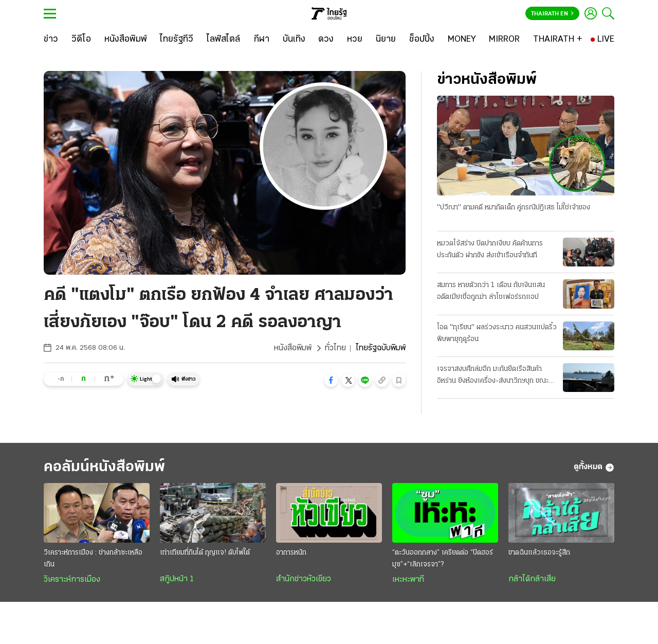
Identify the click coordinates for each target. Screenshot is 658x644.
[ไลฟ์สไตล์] (223, 40)
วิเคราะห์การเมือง (72, 580)
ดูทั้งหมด (594, 468)
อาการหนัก (291, 553)
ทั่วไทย (335, 348)
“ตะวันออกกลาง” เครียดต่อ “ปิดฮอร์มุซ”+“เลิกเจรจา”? (443, 559)
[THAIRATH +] (558, 40)
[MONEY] (462, 40)
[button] (331, 380)
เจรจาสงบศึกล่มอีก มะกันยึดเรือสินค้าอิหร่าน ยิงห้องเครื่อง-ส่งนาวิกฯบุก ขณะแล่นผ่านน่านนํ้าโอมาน (493, 376)
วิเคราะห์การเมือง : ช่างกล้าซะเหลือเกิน (93, 559)
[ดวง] (326, 40)
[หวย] (355, 40)
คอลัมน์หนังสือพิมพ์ (104, 467)
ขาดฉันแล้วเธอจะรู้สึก (539, 553)
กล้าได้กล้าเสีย (532, 579)
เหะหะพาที (408, 580)
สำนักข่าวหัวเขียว (304, 579)
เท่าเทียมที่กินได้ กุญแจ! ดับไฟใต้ (205, 553)
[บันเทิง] (294, 40)
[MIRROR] (504, 40)
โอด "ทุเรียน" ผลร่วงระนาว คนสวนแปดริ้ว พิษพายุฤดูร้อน (497, 333)
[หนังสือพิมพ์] (126, 40)
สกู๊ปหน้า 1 (177, 579)
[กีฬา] (261, 40)
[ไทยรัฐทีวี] (177, 40)
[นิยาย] (386, 40)
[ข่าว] (51, 40)
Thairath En (552, 14)
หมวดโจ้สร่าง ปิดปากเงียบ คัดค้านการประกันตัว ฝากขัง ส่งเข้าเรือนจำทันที (490, 249)
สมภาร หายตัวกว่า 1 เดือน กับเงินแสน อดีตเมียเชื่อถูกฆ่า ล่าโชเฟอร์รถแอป (491, 291)
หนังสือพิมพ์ (293, 348)
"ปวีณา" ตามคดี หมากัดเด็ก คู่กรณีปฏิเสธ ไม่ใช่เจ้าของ (514, 208)
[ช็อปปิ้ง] (422, 40)
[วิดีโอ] (81, 40)
